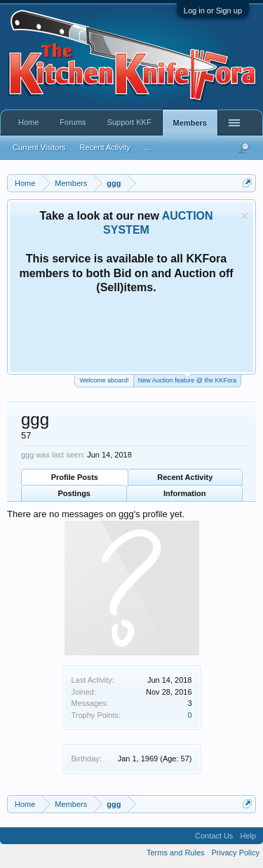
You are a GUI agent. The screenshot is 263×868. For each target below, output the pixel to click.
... (148, 147)
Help (248, 836)
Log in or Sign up (213, 11)
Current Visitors (39, 147)
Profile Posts (75, 477)
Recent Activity (185, 477)
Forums (73, 122)
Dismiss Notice (244, 216)
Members (190, 123)
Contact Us (214, 836)
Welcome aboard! (104, 380)
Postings (74, 493)
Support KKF (129, 122)
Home (28, 122)
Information (185, 493)
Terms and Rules (176, 853)
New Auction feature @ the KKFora (187, 379)
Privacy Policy (236, 853)
